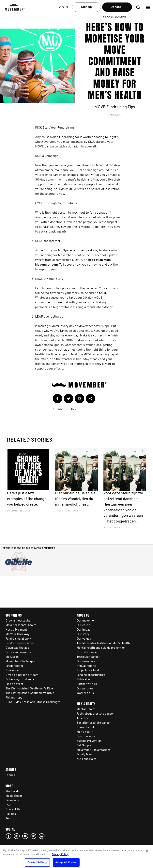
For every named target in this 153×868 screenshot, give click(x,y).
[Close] (147, 851)
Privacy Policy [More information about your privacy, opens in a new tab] (60, 855)
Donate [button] (117, 9)
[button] (148, 7)
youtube (25, 836)
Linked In (42, 836)
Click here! (17, 836)
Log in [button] (63, 7)
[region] (76, 856)
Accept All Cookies (66, 862)
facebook (8, 836)
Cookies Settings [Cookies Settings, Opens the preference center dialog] (37, 862)
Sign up (86, 7)
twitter (33, 836)
